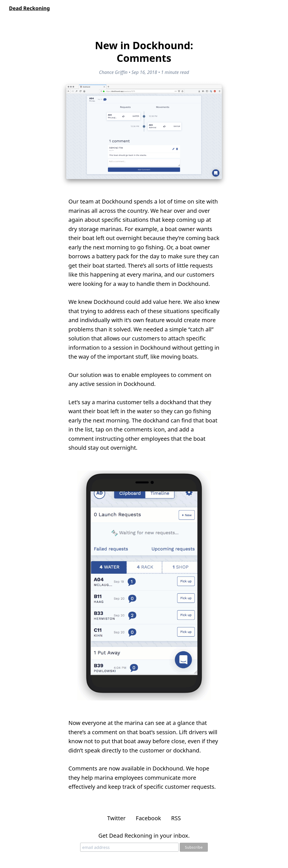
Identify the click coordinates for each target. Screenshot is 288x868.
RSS (176, 818)
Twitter (116, 818)
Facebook (148, 818)
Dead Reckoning (29, 8)
